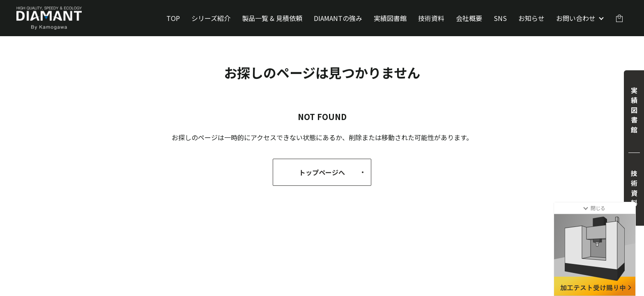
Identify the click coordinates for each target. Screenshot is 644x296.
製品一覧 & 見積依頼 (272, 18)
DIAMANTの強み (338, 18)
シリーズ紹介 (211, 18)
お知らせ (531, 18)
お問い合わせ (576, 18)
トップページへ (333, 172)
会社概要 (469, 18)
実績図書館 (390, 18)
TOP (173, 18)
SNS (500, 18)
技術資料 (431, 18)
